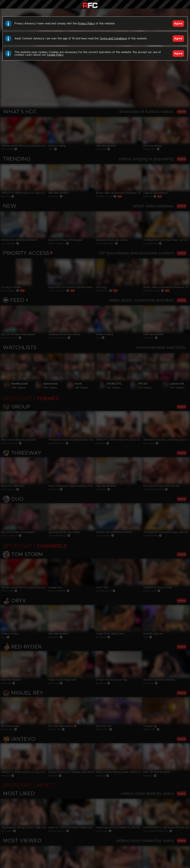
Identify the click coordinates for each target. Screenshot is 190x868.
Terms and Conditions (113, 39)
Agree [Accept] (178, 24)
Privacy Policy (86, 24)
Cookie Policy (55, 55)
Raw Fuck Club (90, 5)
